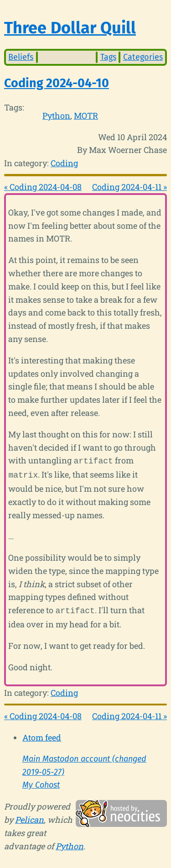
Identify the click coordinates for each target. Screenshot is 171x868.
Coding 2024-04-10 (57, 83)
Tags (108, 57)
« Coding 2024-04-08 (43, 187)
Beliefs (21, 57)
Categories (143, 57)
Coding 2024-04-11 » (130, 187)
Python (56, 116)
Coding (64, 163)
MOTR (86, 116)
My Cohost (41, 782)
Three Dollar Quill (70, 28)
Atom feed (42, 735)
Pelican (29, 817)
